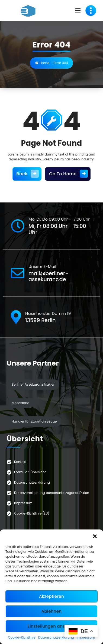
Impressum (23, 503)
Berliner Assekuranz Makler (33, 384)
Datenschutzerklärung (56, 637)
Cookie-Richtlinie (22, 637)
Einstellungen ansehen (51, 626)
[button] (95, 536)
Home (42, 63)
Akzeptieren (51, 596)
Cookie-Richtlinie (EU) (32, 513)
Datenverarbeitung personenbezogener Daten (52, 493)
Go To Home (68, 174)
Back (27, 174)
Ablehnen (52, 611)
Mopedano (20, 403)
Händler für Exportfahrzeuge (34, 421)
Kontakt (20, 462)
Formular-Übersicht (30, 472)
